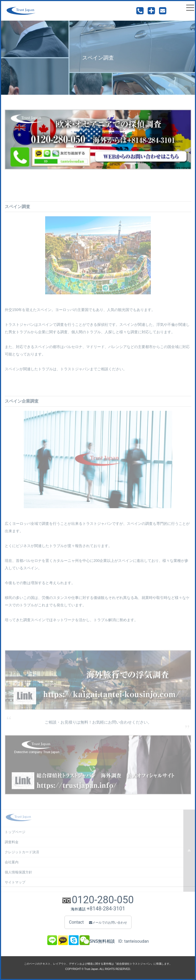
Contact (98, 922)
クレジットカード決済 (22, 855)
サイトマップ (15, 886)
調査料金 (12, 845)
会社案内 (12, 866)
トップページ (15, 835)
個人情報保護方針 (18, 876)
